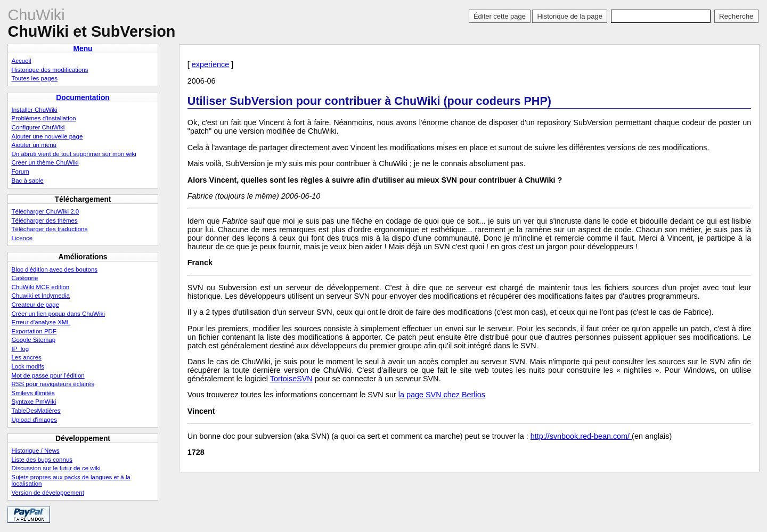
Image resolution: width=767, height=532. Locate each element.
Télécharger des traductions (49, 229)
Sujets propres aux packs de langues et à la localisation (71, 480)
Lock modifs (27, 366)
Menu (83, 48)
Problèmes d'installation (43, 118)
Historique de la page (569, 16)
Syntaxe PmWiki (34, 402)
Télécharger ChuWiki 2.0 (45, 211)
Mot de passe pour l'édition (48, 375)
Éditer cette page (500, 16)
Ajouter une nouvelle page (47, 136)
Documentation (83, 97)
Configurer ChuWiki (38, 127)
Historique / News (35, 451)
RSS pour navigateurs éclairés (53, 384)
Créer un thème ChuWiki (45, 162)
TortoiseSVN (291, 379)
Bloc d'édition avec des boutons (54, 269)
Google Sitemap (33, 340)
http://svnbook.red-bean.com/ (581, 436)
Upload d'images (34, 420)
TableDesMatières (36, 411)
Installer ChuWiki (34, 110)
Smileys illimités (33, 393)
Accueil (21, 61)
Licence (22, 238)
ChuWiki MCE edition (40, 287)
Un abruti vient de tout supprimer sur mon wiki (74, 154)
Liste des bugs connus (42, 460)
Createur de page (35, 305)
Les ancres (26, 357)
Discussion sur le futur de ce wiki (56, 468)
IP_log (20, 349)
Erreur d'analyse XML (40, 322)
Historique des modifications (50, 70)
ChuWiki (36, 15)
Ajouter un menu (34, 145)
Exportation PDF (34, 331)
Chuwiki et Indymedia (40, 296)
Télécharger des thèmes (44, 220)
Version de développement (47, 493)
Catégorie (25, 278)
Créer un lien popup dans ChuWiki (58, 314)
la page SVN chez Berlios (442, 395)
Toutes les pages (34, 78)
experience (210, 64)
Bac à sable (27, 181)
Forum (20, 171)
